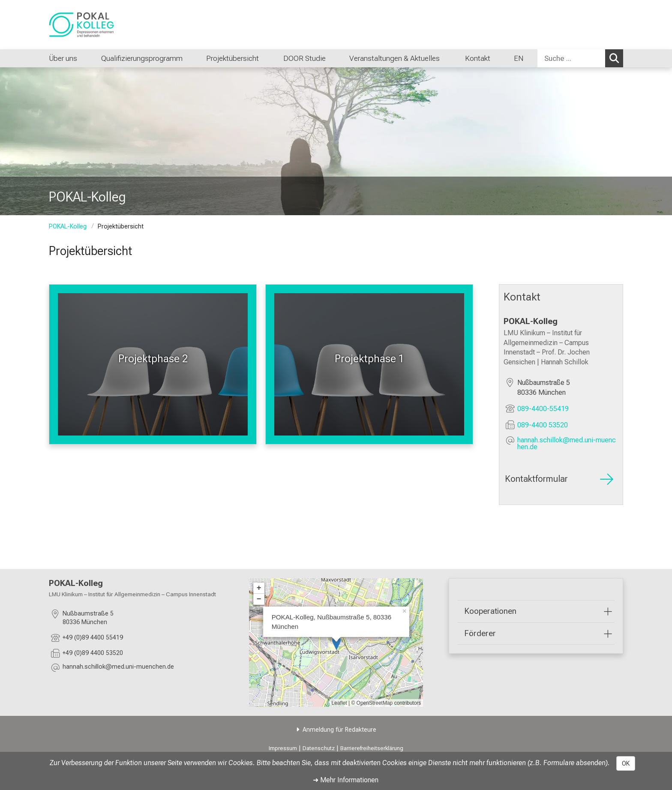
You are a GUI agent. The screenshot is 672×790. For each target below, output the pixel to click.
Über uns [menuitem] (63, 58)
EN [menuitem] (519, 58)
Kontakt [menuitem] (478, 58)
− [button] (259, 599)
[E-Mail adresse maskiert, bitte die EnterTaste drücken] (568, 443)
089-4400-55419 (543, 408)
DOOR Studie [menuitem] (304, 58)
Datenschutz (319, 748)
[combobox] (580, 58)
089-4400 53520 (543, 425)
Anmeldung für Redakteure (339, 730)
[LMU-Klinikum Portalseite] (100, 25)
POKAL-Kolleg (68, 227)
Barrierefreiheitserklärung (372, 748)
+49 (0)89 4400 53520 (93, 653)
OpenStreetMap (375, 703)
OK (626, 763)
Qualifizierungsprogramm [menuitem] (142, 58)
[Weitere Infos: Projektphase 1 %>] (369, 364)
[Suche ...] (571, 58)
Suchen (616, 58)
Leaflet (339, 703)
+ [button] (259, 588)
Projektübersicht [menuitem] (232, 58)
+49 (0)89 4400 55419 (93, 637)
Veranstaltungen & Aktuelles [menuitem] (395, 58)
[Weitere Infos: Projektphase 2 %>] (153, 364)
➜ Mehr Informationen (346, 780)
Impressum (283, 748)
